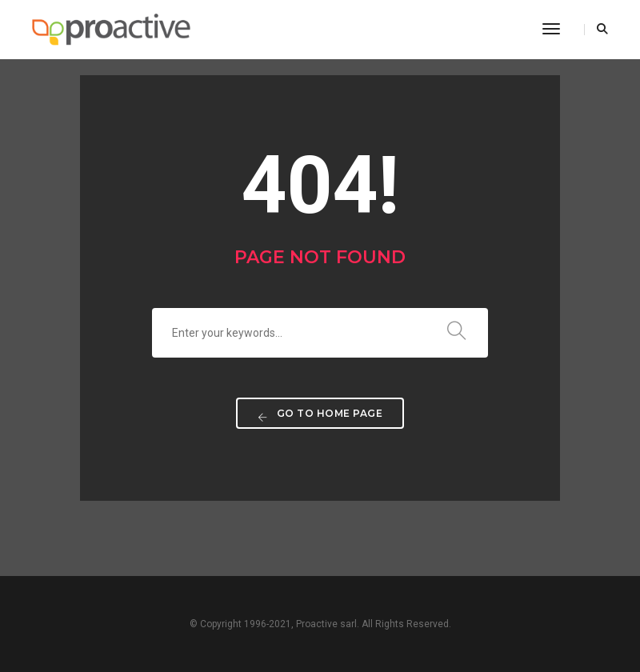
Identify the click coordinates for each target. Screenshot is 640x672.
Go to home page (320, 415)
